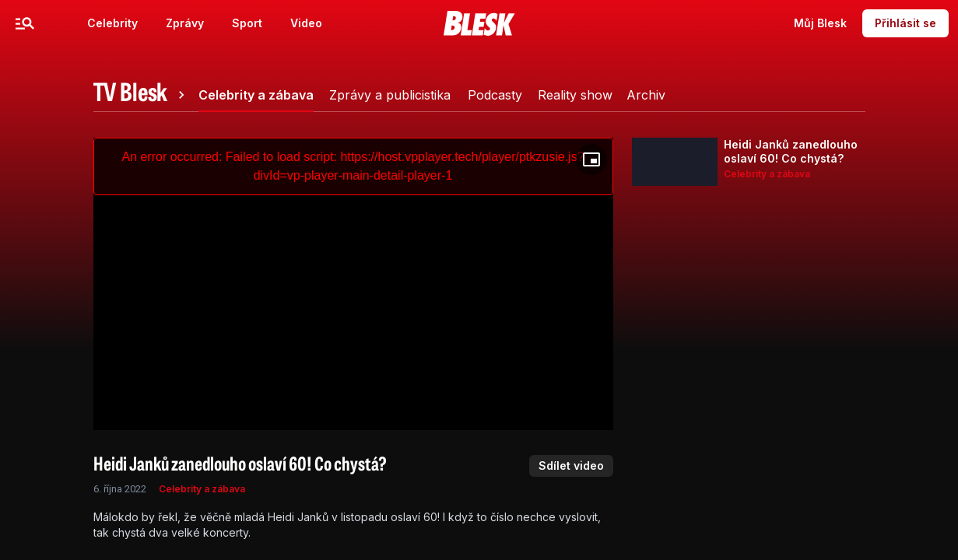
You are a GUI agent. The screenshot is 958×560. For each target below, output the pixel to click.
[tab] (142, 95)
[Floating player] (591, 159)
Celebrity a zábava (202, 489)
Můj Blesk (820, 23)
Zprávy (185, 23)
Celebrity (112, 23)
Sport (247, 23)
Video (306, 23)
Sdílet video (571, 465)
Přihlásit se (905, 23)
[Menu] (25, 23)
